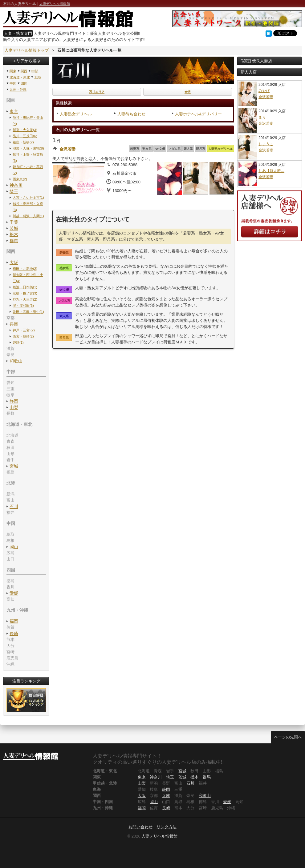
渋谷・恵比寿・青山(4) (28, 121)
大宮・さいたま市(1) (28, 198)
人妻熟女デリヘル (76, 114)
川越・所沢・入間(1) (28, 216)
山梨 (14, 407)
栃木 (14, 234)
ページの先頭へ (288, 737)
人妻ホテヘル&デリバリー (198, 114)
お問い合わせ (140, 827)
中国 (13, 83)
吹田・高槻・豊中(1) (28, 312)
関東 (13, 71)
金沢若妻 (67, 149)
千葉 (14, 222)
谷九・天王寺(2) (25, 299)
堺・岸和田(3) (23, 306)
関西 (24, 71)
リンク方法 (167, 827)
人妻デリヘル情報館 (55, 4)
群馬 (14, 241)
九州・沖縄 (18, 90)
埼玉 (14, 191)
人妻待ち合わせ (131, 114)
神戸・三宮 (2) (24, 330)
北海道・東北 (20, 77)
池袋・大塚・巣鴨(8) (28, 148)
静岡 (14, 401)
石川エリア (97, 92)
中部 (35, 71)
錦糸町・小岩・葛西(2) (28, 170)
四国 (24, 83)
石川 (14, 506)
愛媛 (14, 593)
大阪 (14, 262)
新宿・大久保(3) (25, 130)
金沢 (188, 92)
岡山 (14, 547)
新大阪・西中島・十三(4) (28, 278)
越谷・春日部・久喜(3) (28, 207)
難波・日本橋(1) (25, 287)
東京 (14, 111)
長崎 (14, 634)
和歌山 (16, 361)
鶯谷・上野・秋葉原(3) (28, 158)
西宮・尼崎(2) (23, 336)
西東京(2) (20, 179)
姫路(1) (18, 342)
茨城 (14, 228)
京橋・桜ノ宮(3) (25, 293)
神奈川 (16, 185)
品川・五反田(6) (25, 136)
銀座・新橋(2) (23, 142)
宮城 (14, 466)
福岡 (14, 621)
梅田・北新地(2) (25, 269)
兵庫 (14, 324)
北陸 (38, 77)
